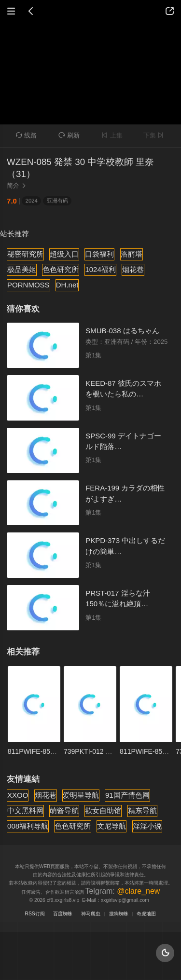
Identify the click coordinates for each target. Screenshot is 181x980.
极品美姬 (22, 269)
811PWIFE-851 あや (39, 751)
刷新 (69, 135)
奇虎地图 (146, 914)
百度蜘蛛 (63, 914)
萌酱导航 (64, 810)
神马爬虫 (91, 914)
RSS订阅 (35, 914)
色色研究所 (61, 269)
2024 (32, 201)
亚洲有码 (57, 201)
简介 (17, 185)
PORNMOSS (28, 285)
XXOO (18, 795)
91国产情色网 (127, 795)
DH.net (67, 285)
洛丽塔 (132, 254)
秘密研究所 (25, 254)
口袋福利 (99, 254)
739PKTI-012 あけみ (95, 751)
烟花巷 (133, 269)
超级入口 (64, 254)
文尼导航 (111, 826)
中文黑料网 (25, 810)
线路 (27, 135)
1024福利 (100, 269)
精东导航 (142, 810)
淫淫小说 (147, 826)
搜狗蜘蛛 (119, 914)
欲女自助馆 (103, 810)
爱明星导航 (81, 795)
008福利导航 (28, 826)
